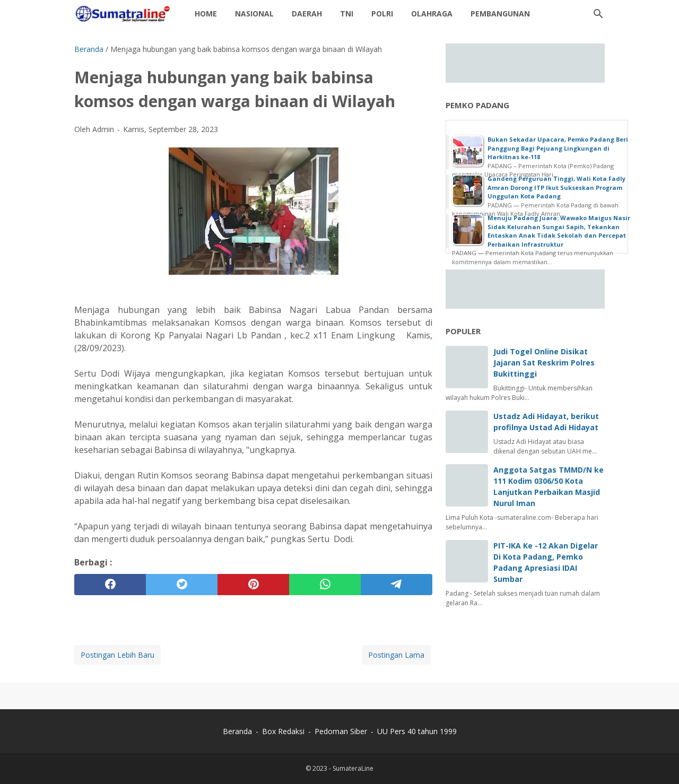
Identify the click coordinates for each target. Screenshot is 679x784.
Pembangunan (500, 14)
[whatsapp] (325, 585)
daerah (307, 14)
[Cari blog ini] (598, 14)
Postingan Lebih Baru (117, 655)
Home (206, 14)
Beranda (237, 731)
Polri (382, 14)
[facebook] (110, 585)
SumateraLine (353, 768)
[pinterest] (253, 585)
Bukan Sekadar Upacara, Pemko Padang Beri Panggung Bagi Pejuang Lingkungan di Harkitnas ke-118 (558, 148)
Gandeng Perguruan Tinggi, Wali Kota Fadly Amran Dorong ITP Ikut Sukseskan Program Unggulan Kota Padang (556, 187)
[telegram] (397, 585)
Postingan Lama (396, 655)
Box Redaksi (284, 731)
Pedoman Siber (341, 731)
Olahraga (432, 14)
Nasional (254, 14)
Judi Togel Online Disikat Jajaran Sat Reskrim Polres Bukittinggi (544, 363)
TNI (347, 14)
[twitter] (182, 585)
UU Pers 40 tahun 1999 (417, 731)
